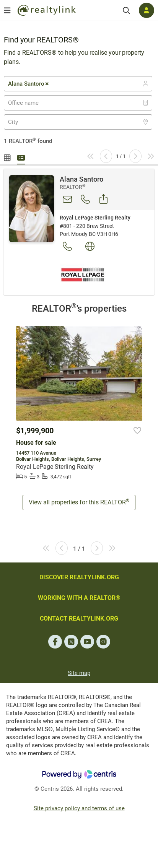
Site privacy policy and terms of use (79, 808)
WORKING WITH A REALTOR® (79, 598)
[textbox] (28, 103)
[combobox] (78, 84)
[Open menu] (7, 10)
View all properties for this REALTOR (79, 502)
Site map (79, 673)
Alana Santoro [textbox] (29, 84)
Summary (21, 157)
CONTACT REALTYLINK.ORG (79, 618)
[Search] (126, 11)
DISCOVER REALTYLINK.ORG (79, 577)
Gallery (8, 157)
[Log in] (147, 10)
